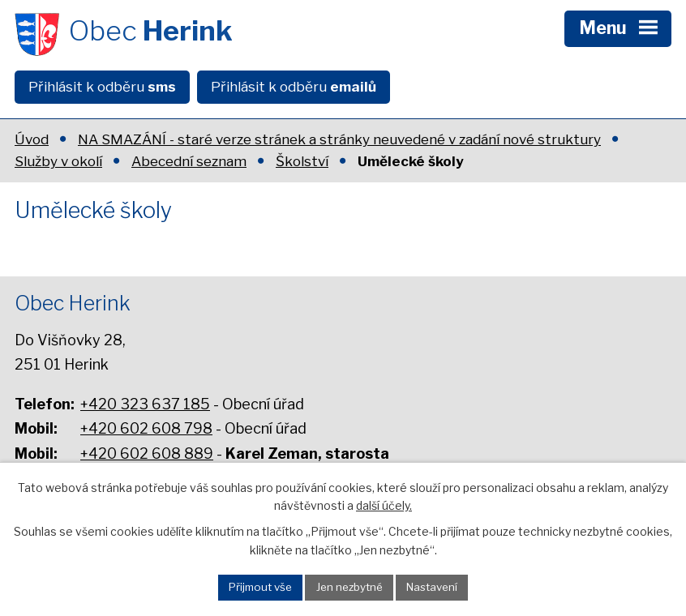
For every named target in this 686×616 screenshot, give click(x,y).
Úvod (32, 139)
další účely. (384, 505)
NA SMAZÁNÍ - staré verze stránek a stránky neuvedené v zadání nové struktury (339, 139)
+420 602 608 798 (146, 428)
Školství (302, 161)
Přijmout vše (260, 587)
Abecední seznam (189, 161)
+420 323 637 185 (145, 404)
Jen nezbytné (349, 587)
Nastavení (432, 587)
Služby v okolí (58, 161)
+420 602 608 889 (147, 453)
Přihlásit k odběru (102, 87)
